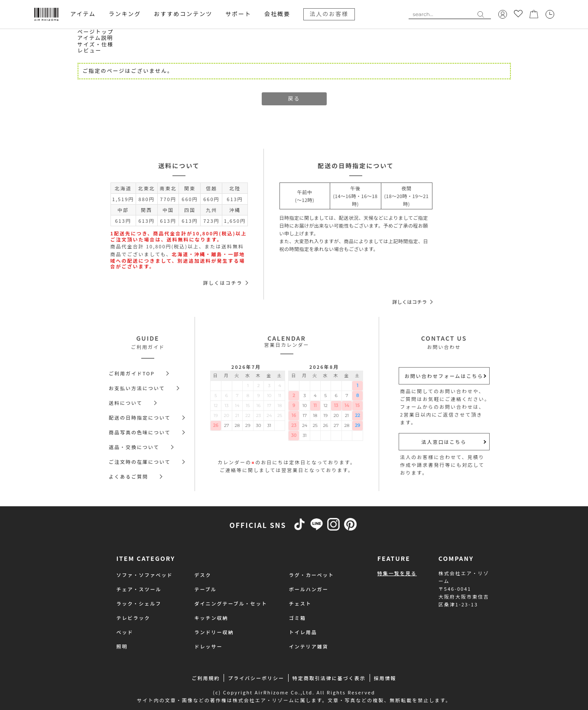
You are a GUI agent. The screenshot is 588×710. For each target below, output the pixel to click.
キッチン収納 (211, 618)
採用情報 (385, 678)
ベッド (125, 632)
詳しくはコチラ (223, 283)
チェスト (300, 603)
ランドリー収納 (214, 632)
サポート (238, 14)
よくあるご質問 (128, 476)
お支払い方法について (137, 388)
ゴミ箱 (297, 618)
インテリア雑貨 (309, 646)
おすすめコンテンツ (183, 14)
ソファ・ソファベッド (145, 575)
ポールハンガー (309, 589)
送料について (126, 403)
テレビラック (133, 618)
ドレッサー (209, 646)
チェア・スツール (139, 589)
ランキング (125, 14)
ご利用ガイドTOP (132, 373)
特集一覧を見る (397, 573)
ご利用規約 (206, 678)
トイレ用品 (303, 632)
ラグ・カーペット (312, 575)
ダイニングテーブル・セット (231, 603)
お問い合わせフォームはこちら (444, 376)
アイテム (83, 14)
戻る (294, 99)
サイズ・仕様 (96, 44)
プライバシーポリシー (256, 678)
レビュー (90, 50)
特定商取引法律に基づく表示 (329, 678)
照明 (122, 646)
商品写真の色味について (140, 432)
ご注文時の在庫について (140, 462)
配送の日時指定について (140, 417)
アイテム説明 (96, 38)
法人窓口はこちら (444, 442)
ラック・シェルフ (139, 603)
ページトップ (96, 32)
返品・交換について (134, 447)
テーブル (206, 589)
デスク (203, 575)
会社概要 (277, 14)
